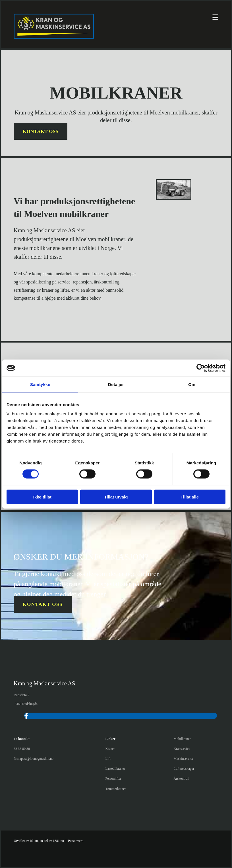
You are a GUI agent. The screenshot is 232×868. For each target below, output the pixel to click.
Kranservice (182, 749)
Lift (108, 759)
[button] (41, 131)
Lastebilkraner (115, 769)
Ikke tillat (42, 497)
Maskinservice (183, 759)
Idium (34, 841)
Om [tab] (192, 384)
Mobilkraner (182, 739)
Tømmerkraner (116, 789)
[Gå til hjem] (54, 37)
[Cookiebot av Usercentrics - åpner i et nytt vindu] (201, 368)
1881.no (58, 841)
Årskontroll (181, 779)
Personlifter (113, 779)
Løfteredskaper (184, 769)
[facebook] (26, 716)
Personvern (76, 841)
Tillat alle (190, 497)
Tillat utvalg (116, 497)
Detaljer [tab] (116, 384)
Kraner (110, 749)
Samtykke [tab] (40, 384)
